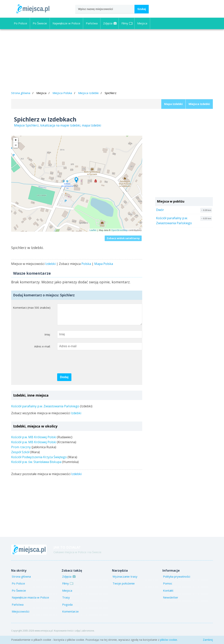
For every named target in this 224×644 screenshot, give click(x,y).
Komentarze (70, 615)
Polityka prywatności (177, 580)
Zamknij (208, 640)
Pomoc (168, 587)
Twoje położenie (124, 587)
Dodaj (64, 381)
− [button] (16, 145)
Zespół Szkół (20, 456)
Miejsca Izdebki (88, 93)
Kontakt (168, 594)
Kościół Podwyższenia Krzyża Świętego (39, 461)
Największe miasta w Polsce (30, 601)
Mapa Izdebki (173, 104)
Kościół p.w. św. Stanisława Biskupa (36, 466)
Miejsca (142, 23)
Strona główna (21, 93)
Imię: (47, 338)
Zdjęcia (110, 23)
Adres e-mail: (42, 350)
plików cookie (169, 640)
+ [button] (16, 140)
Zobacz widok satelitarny (123, 238)
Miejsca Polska (62, 93)
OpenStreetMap (120, 230)
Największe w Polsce (66, 23)
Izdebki (50, 264)
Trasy (66, 601)
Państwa (92, 23)
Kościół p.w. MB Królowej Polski (34, 441)
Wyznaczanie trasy (125, 580)
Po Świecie (40, 23)
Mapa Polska (104, 264)
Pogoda (67, 608)
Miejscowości (20, 615)
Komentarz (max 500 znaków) (32, 308)
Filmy (127, 23)
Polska (86, 264)
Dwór (160, 210)
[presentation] (86, 366)
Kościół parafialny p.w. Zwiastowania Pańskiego (45, 410)
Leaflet (93, 230)
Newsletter (171, 601)
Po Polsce (20, 23)
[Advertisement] (112, 61)
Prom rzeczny (21, 451)
